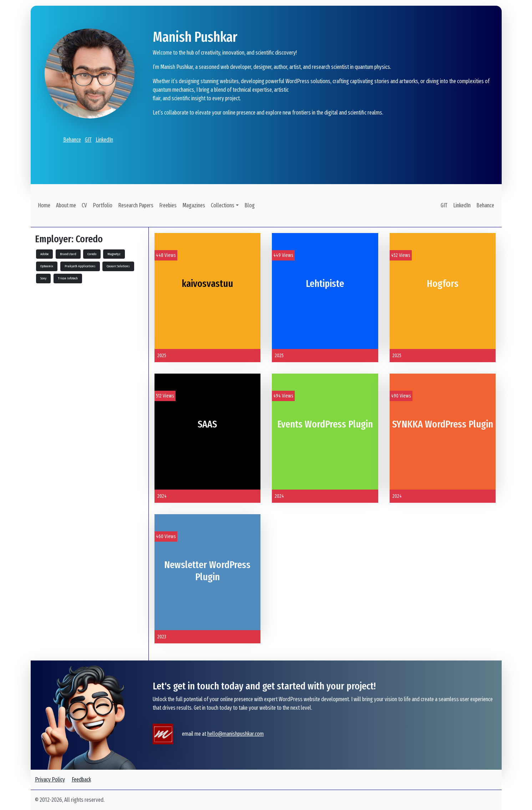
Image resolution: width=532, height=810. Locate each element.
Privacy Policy (50, 779)
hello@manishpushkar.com (235, 734)
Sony (43, 278)
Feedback (81, 779)
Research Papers (136, 205)
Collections (223, 205)
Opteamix (47, 266)
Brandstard (68, 254)
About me (66, 205)
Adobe (44, 254)
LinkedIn (104, 140)
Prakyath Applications (80, 266)
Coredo (92, 254)
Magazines (194, 205)
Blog (250, 205)
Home (44, 205)
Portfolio (103, 205)
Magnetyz (114, 254)
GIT (88, 140)
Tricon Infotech (68, 278)
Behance (72, 140)
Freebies (168, 205)
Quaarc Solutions (118, 266)
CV (84, 205)
